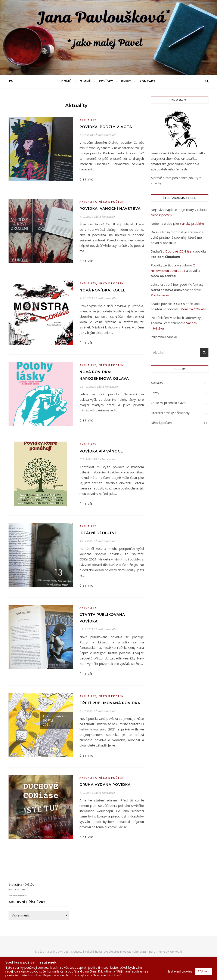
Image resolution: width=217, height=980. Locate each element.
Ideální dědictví (98, 533)
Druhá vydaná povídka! (106, 785)
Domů (66, 81)
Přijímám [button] (204, 971)
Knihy (126, 81)
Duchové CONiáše (179, 251)
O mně (85, 81)
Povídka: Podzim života (106, 127)
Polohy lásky (160, 295)
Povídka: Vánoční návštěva (110, 209)
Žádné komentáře (106, 135)
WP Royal (176, 952)
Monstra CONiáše (193, 309)
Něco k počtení (112, 202)
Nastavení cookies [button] (179, 971)
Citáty (155, 393)
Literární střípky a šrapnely (170, 413)
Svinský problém (192, 223)
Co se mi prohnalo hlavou (169, 403)
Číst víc (86, 179)
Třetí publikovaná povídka (110, 703)
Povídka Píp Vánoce (101, 451)
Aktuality (88, 120)
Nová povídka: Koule (103, 290)
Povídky (106, 81)
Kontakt (148, 81)
